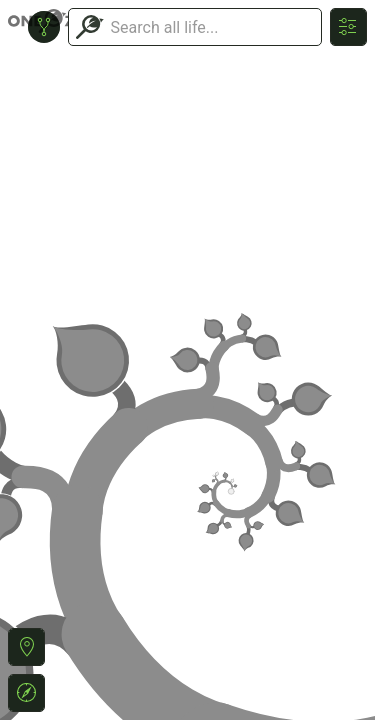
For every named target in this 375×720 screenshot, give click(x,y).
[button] (26, 647)
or (187, 360)
